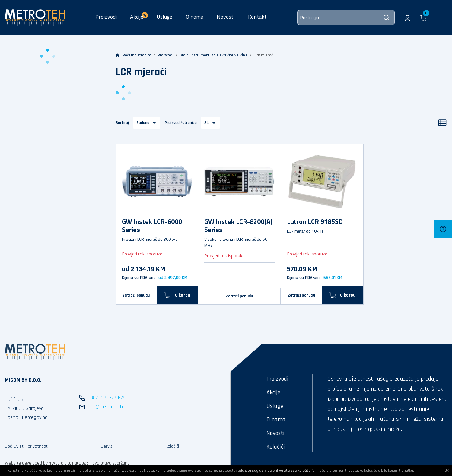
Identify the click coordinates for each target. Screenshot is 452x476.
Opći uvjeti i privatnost (26, 446)
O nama (195, 17)
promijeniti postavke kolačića (353, 471)
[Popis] (442, 123)
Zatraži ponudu (136, 295)
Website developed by (26, 463)
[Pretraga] (346, 17)
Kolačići (172, 446)
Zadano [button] (143, 123)
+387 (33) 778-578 (107, 398)
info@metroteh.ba (107, 407)
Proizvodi (106, 17)
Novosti (226, 17)
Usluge (164, 17)
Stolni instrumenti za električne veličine (214, 55)
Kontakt (257, 17)
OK (447, 471)
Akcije (273, 392)
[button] (407, 17)
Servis (107, 446)
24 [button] (207, 123)
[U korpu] (343, 295)
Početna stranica (134, 55)
